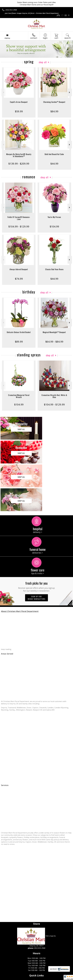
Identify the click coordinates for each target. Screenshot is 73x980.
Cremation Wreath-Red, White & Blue (54, 396)
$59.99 (19, 111)
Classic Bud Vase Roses (54, 269)
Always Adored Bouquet (19, 269)
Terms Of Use (8, 978)
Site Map (47, 978)
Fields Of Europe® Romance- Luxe (19, 218)
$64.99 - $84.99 (54, 342)
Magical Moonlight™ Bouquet (54, 332)
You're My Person (54, 217)
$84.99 (54, 111)
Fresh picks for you (37, 539)
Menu (7, 38)
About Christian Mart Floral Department (20, 564)
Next (70, 92)
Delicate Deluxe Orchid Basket (19, 332)
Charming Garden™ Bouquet (54, 102)
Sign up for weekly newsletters (36, 550)
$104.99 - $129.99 (19, 226)
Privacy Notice (20, 978)
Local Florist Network (34, 978)
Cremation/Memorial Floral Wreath (19, 396)
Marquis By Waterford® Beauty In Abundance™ (19, 155)
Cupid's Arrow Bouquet (19, 102)
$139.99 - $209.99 (19, 164)
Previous (3, 92)
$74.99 (19, 279)
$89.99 (19, 342)
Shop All (43, 62)
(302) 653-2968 (11, 10)
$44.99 (54, 164)
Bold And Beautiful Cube (54, 154)
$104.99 (54, 226)
